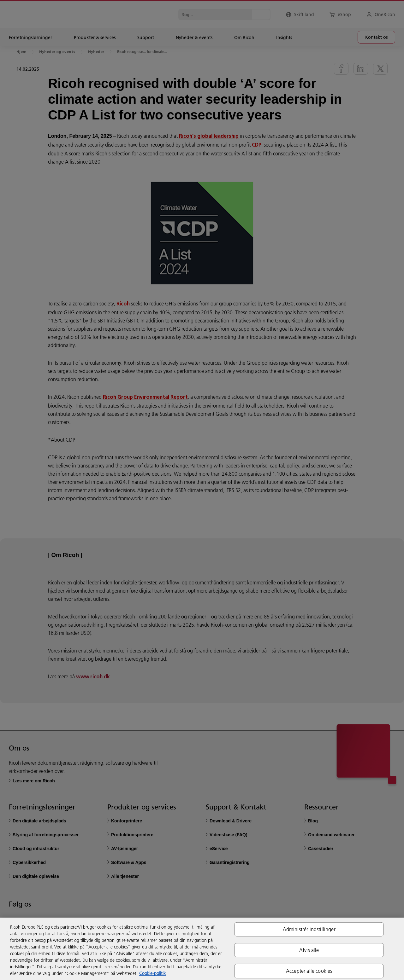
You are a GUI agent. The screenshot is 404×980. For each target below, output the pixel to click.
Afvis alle (309, 950)
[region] (202, 949)
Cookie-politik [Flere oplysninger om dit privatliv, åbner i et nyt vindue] (152, 973)
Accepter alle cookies (309, 971)
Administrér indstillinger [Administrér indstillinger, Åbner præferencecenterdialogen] (309, 929)
